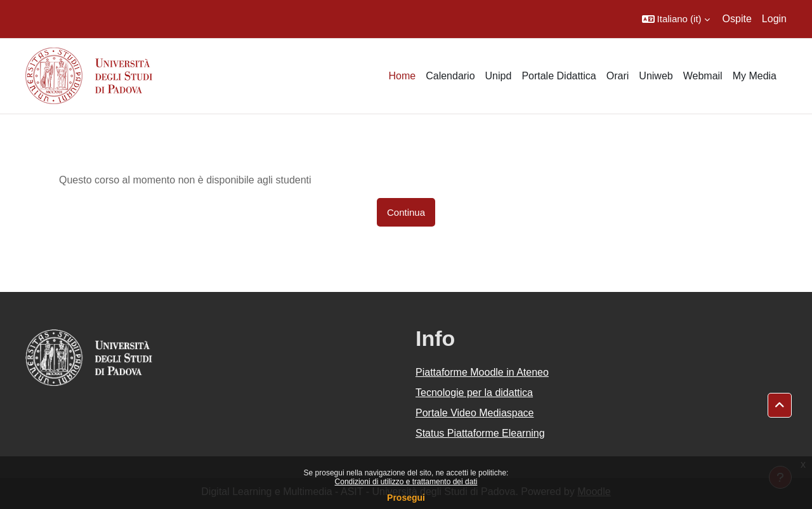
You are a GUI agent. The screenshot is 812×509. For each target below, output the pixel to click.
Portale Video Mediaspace (475, 413)
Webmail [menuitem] (703, 76)
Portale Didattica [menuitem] (559, 76)
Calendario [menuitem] (450, 76)
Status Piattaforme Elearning (480, 433)
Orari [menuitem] (618, 76)
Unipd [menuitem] (499, 76)
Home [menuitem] (402, 76)
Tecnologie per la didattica (474, 393)
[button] (676, 19)
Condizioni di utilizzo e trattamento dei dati (406, 482)
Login (774, 19)
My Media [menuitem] (755, 76)
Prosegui (406, 498)
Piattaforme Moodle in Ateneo (482, 372)
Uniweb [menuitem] (656, 76)
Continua (406, 212)
